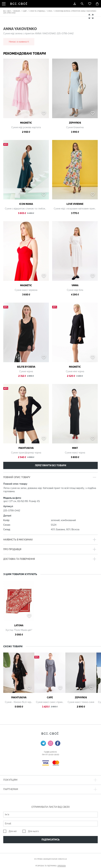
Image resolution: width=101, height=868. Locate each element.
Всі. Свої (7, 11)
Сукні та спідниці (37, 11)
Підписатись (51, 840)
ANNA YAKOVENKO (20, 29)
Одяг (25, 11)
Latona (19, 625)
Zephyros (75, 123)
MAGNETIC (26, 123)
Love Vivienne (75, 204)
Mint (75, 448)
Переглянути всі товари (51, 465)
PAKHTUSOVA (26, 448)
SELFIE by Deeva (26, 367)
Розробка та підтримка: (51, 866)
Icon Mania (26, 204)
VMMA (75, 285)
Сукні (50, 11)
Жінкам (17, 11)
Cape (50, 697)
